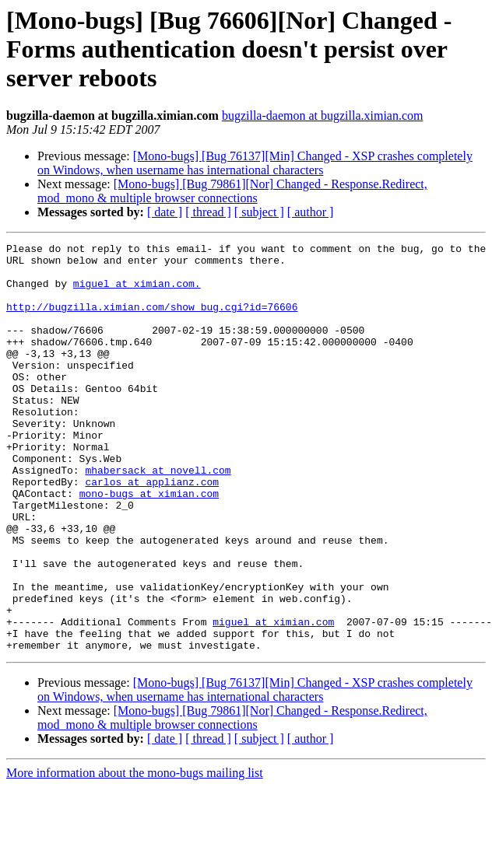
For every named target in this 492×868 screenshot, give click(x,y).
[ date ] (165, 212)
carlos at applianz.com (152, 530)
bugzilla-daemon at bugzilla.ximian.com (323, 115)
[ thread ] (208, 212)
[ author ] (311, 212)
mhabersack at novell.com (158, 516)
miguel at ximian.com (273, 698)
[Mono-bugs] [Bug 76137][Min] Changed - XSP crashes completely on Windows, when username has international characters (255, 163)
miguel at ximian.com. (137, 292)
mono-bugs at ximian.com (149, 544)
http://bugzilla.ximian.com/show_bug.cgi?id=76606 (152, 320)
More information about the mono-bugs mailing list (135, 854)
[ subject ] (259, 212)
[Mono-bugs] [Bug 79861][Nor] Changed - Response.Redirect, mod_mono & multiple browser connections (232, 191)
